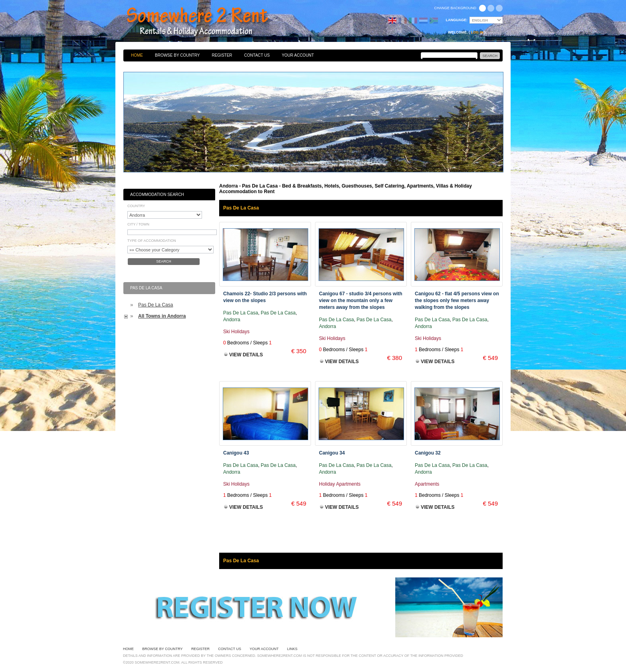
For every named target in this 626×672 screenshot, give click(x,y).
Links (292, 649)
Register (222, 55)
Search (164, 261)
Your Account (298, 55)
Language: (457, 20)
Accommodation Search (157, 195)
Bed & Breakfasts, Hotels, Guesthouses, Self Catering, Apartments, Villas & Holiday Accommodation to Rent (206, 22)
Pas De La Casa (156, 305)
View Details (246, 355)
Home (137, 55)
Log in (477, 32)
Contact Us (257, 55)
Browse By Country (177, 55)
